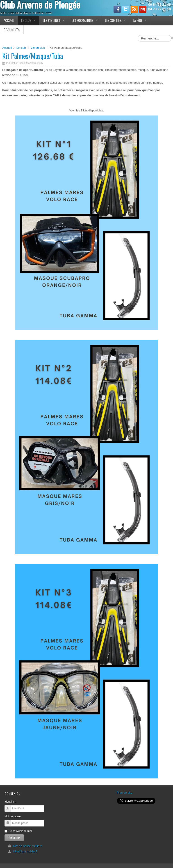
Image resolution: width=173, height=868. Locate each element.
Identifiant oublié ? (23, 851)
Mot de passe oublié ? (25, 846)
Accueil (7, 48)
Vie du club (38, 48)
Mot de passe (13, 816)
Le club (21, 48)
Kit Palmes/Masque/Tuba (33, 56)
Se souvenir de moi (18, 831)
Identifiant (10, 802)
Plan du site (125, 793)
